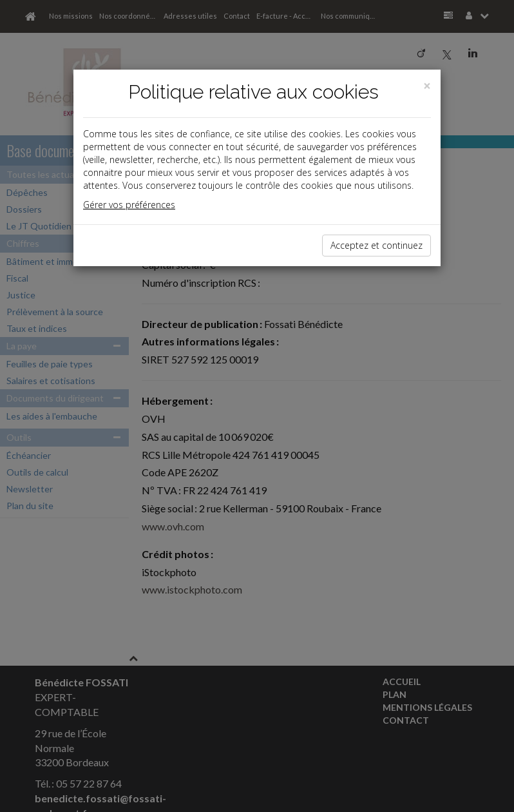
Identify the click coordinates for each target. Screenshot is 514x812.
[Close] (427, 86)
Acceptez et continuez (376, 245)
